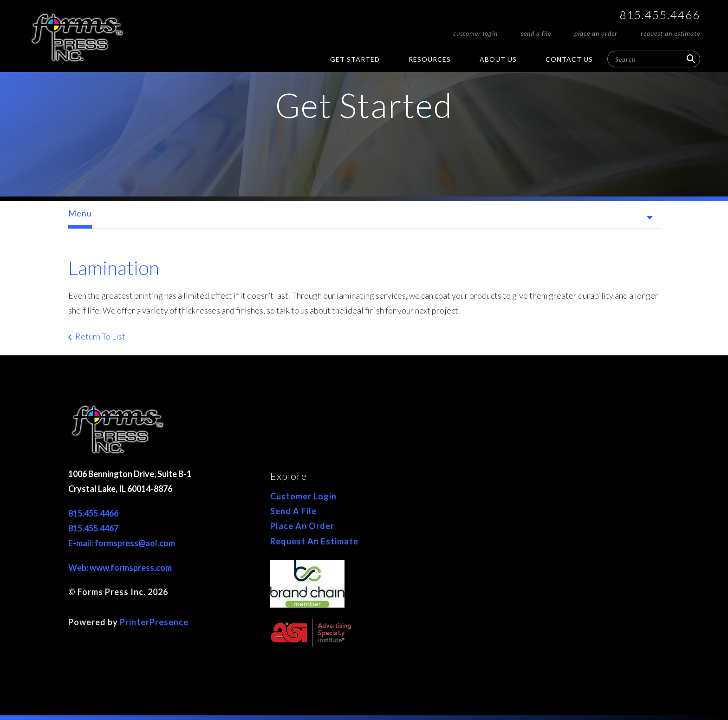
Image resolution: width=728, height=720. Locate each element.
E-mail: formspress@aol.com (122, 543)
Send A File (536, 33)
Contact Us (569, 59)
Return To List (100, 336)
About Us (498, 59)
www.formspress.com (131, 568)
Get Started (355, 59)
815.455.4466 (660, 15)
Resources (430, 59)
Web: (79, 568)
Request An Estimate (670, 33)
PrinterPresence (154, 622)
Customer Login (475, 33)
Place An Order (596, 33)
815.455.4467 (93, 528)
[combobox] (654, 59)
